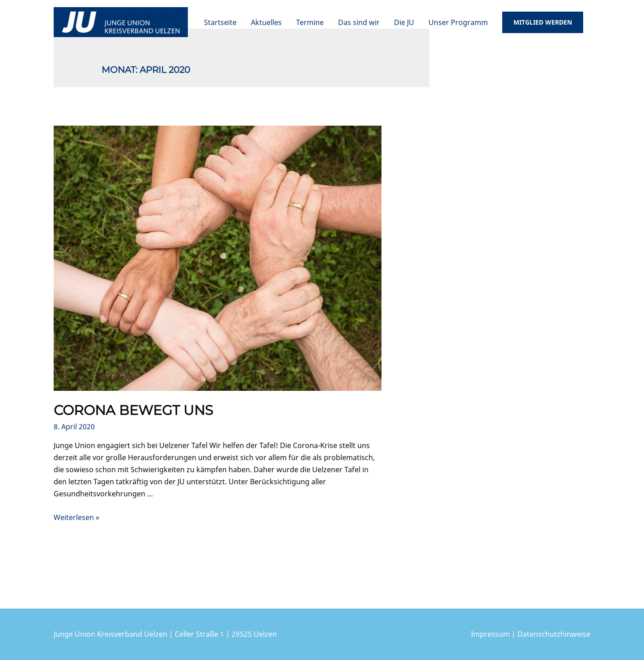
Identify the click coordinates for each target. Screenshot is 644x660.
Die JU (404, 22)
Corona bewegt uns (133, 410)
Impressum (490, 634)
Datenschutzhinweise (554, 634)
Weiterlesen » (76, 517)
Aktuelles (266, 22)
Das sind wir (359, 22)
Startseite (220, 22)
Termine (310, 22)
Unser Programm (458, 22)
